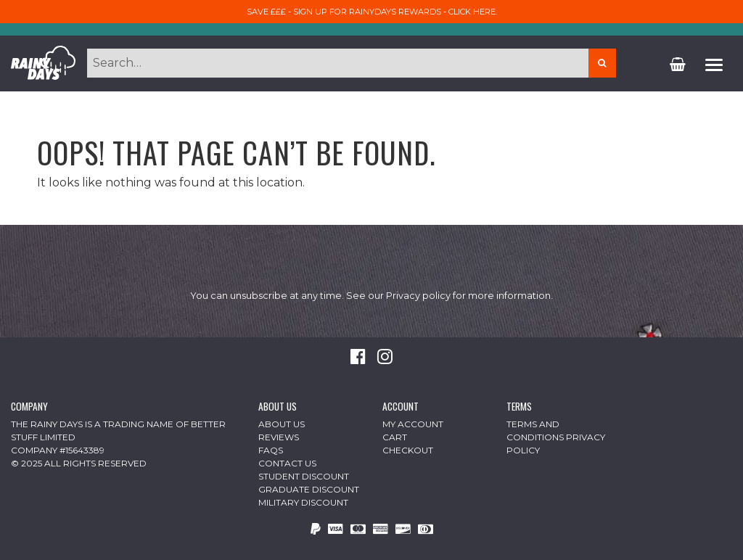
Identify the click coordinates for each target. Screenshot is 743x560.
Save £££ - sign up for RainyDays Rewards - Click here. (372, 12)
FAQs (271, 450)
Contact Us (287, 463)
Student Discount (304, 476)
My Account (413, 424)
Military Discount (303, 502)
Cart (395, 437)
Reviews (279, 437)
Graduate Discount (309, 489)
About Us (282, 424)
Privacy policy (418, 296)
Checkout (408, 450)
